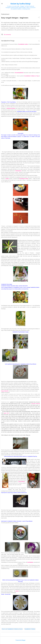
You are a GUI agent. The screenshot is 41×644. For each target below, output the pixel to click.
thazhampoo (18, 171)
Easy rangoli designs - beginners (15, 18)
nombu (7, 179)
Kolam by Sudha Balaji (21, 4)
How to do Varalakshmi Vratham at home (12, 629)
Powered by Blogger (21, 640)
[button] (39, 18)
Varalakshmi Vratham (30, 629)
